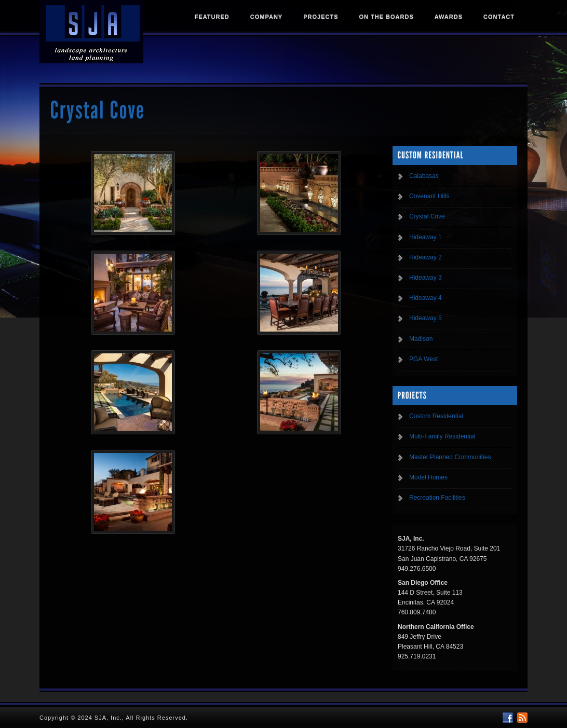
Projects (321, 17)
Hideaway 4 (426, 298)
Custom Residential (436, 416)
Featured (212, 17)
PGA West (423, 359)
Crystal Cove (427, 216)
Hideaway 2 (426, 257)
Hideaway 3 (426, 278)
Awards (449, 17)
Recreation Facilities (437, 498)
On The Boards (386, 17)
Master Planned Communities (450, 457)
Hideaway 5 (426, 318)
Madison (421, 339)
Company (266, 17)
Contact (499, 17)
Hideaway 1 (426, 237)
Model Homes (428, 477)
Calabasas (424, 176)
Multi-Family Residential (442, 436)
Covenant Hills (429, 196)
